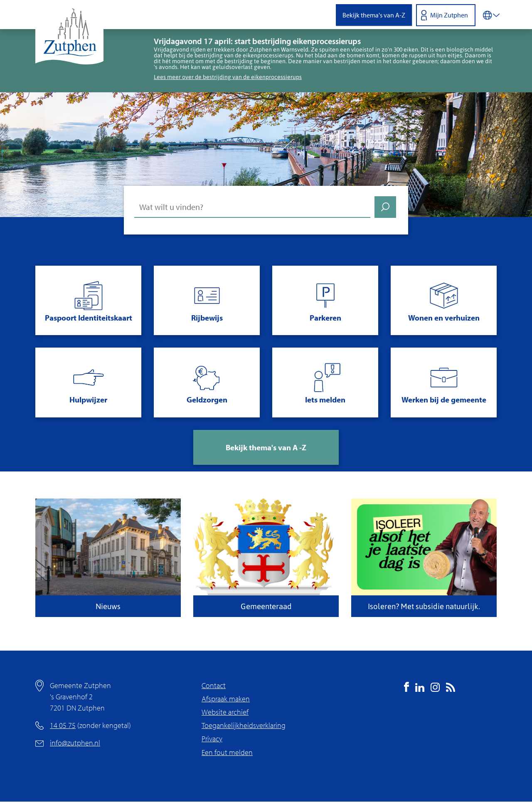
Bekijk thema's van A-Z (374, 15)
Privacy (212, 739)
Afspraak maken (226, 699)
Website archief (225, 712)
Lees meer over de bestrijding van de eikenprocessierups (228, 77)
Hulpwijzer (88, 400)
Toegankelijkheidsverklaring (244, 725)
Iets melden (325, 400)
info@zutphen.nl (75, 743)
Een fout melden (227, 752)
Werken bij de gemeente (444, 400)
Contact (214, 685)
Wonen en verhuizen (444, 318)
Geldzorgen (207, 400)
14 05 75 (63, 725)
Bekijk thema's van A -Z (266, 447)
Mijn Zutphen (449, 15)
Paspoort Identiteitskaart (89, 318)
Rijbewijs (207, 318)
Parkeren (325, 318)
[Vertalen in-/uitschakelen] (491, 15)
